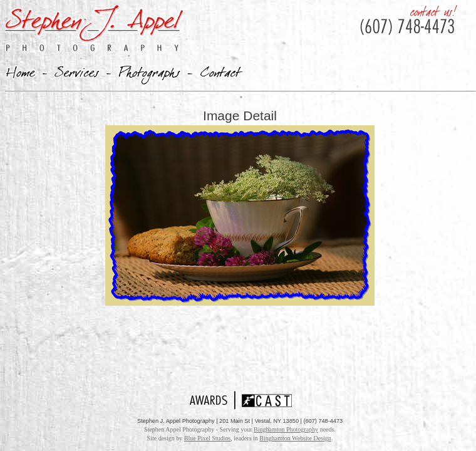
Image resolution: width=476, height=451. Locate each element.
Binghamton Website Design (295, 438)
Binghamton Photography (286, 429)
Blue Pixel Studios (207, 438)
